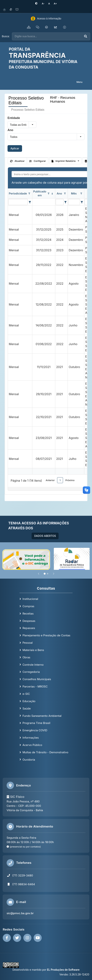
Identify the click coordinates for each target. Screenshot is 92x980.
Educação (29, 701)
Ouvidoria (29, 759)
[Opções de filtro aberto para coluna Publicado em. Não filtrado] (49, 194)
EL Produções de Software (63, 970)
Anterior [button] (50, 480)
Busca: (6, 36)
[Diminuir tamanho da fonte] (43, 4)
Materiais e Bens (33, 650)
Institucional (30, 599)
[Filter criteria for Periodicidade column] (30, 202)
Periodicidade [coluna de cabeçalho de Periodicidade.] (18, 193)
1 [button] (60, 480)
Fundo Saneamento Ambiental (42, 716)
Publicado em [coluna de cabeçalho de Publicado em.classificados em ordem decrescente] (40, 193)
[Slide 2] (48, 573)
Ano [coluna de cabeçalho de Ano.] (59, 193)
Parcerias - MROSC (35, 686)
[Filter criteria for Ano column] (65, 202)
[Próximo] (54, 573)
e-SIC (26, 694)
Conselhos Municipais (37, 679)
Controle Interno (33, 664)
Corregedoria (31, 672)
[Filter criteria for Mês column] (82, 202)
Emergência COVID (35, 730)
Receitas (28, 613)
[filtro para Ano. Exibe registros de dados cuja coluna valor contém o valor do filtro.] (60, 202)
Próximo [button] (70, 480)
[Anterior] (39, 573)
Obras (26, 657)
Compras (28, 606)
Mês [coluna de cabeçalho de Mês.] (74, 193)
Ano (10, 130)
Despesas (29, 621)
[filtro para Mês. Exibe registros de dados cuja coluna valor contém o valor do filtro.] (74, 202)
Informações (31, 738)
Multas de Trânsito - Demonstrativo (45, 752)
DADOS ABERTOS (45, 536)
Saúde (27, 708)
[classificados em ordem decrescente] (52, 194)
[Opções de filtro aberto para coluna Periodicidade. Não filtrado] (29, 194)
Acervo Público (32, 745)
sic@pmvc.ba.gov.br (20, 913)
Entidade (14, 118)
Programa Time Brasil (36, 723)
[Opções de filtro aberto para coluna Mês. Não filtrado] (81, 194)
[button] (33, 125)
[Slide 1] (45, 573)
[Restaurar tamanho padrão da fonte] (49, 4)
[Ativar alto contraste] (37, 4)
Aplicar (15, 148)
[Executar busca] (86, 36)
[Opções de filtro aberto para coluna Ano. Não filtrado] (65, 194)
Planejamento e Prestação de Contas (46, 635)
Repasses (29, 628)
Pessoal (27, 643)
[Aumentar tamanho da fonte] (55, 4)
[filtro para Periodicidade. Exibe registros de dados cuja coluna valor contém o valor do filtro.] (18, 202)
